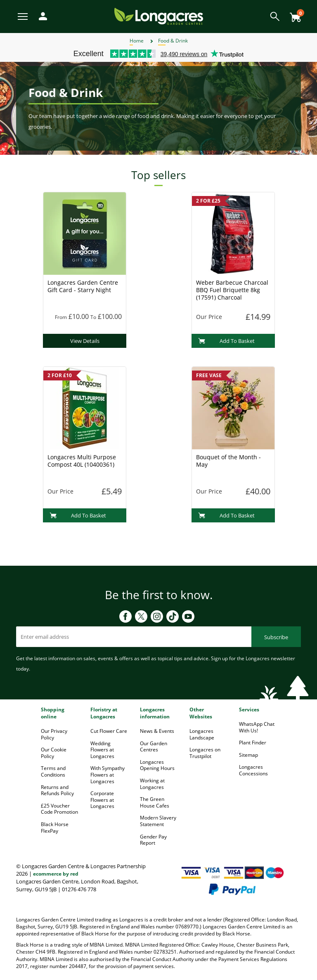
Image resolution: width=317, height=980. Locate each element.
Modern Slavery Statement (158, 821)
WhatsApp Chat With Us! (257, 727)
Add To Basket (226, 341)
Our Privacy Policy (54, 734)
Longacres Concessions (253, 770)
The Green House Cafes (155, 802)
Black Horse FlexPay (55, 828)
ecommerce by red (56, 874)
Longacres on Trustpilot (205, 753)
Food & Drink (173, 41)
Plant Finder (253, 743)
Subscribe (276, 637)
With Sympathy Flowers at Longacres (108, 775)
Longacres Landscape (202, 734)
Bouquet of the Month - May (228, 461)
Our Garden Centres (154, 747)
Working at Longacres (152, 784)
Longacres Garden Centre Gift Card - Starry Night (83, 286)
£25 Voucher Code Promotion (59, 809)
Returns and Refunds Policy (57, 790)
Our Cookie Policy (54, 753)
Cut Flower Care (109, 731)
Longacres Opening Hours (157, 765)
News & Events (157, 731)
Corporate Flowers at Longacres (102, 800)
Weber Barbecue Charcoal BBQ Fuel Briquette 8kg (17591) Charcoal (232, 290)
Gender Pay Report (153, 840)
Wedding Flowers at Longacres (102, 750)
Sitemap (248, 755)
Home (137, 41)
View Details (85, 341)
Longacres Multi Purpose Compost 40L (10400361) (82, 461)
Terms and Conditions (53, 771)
